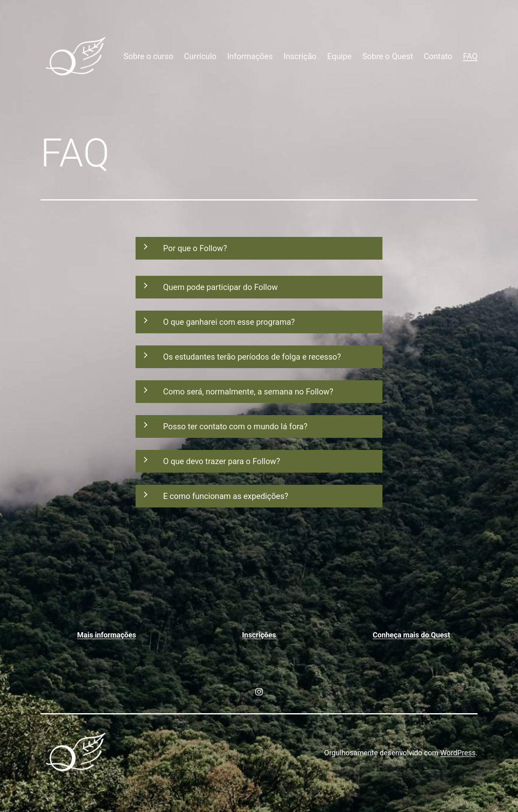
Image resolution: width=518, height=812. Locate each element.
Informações (250, 56)
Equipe (340, 56)
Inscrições (259, 635)
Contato (438, 56)
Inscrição (300, 56)
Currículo (200, 56)
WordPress (458, 753)
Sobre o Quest (387, 56)
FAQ (470, 56)
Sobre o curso (148, 56)
